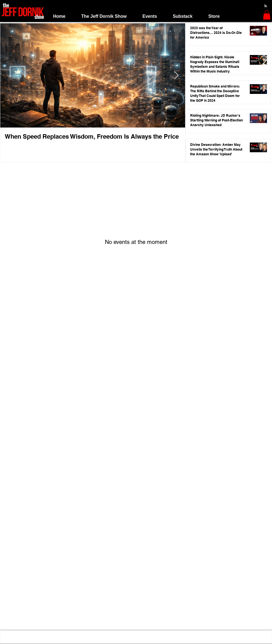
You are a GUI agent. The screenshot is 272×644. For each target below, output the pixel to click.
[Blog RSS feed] (266, 6)
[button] (104, 16)
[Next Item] (176, 76)
